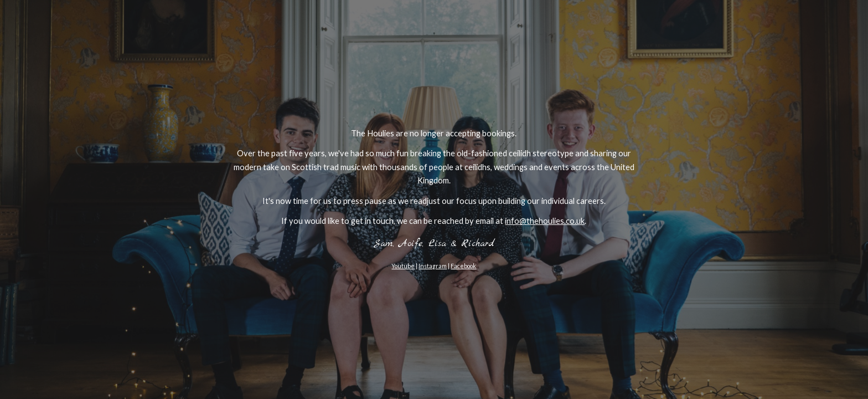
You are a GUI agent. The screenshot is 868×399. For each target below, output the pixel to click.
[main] (434, 199)
